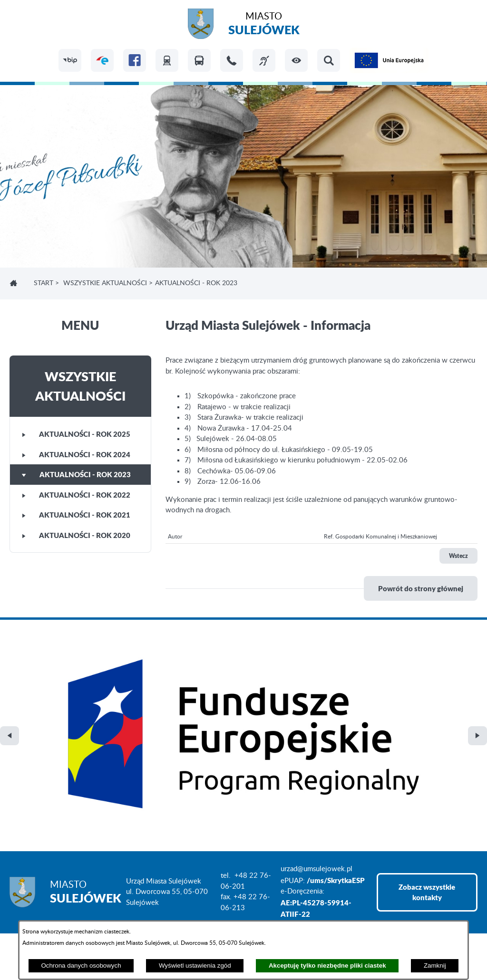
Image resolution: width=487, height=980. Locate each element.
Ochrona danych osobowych (81, 966)
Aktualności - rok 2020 (76, 535)
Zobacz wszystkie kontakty (427, 742)
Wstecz (458, 556)
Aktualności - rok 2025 (76, 434)
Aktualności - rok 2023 (76, 474)
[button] (296, 60)
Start (44, 283)
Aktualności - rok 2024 (76, 454)
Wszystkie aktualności (105, 283)
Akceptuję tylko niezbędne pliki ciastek (327, 966)
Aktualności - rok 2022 (76, 495)
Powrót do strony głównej (421, 588)
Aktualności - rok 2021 (76, 515)
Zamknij (435, 966)
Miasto (264, 25)
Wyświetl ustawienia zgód (195, 966)
